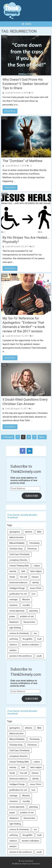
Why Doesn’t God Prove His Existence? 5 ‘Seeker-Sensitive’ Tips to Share (25, 84)
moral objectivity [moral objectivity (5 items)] (17, 611)
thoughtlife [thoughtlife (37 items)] (28, 639)
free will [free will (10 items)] (23, 577)
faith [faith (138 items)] (23, 571)
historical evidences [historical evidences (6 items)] (18, 583)
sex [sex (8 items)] (35, 633)
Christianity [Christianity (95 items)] (34, 543)
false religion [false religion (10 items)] (36, 571)
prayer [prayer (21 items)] (12, 616)
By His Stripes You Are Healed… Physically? (26, 240)
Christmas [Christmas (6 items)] (32, 549)
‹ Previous (8, 437)
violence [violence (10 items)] (13, 645)
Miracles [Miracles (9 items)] (26, 599)
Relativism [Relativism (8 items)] (14, 622)
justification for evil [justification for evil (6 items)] (18, 594)
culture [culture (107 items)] (37, 566)
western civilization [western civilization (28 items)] (30, 645)
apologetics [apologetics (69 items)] (15, 532)
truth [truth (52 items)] (39, 639)
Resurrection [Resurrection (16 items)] (29, 622)
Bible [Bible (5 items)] (39, 532)
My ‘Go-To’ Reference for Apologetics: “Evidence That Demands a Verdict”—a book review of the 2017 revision (24, 325)
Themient (35, 864)
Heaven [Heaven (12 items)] (35, 577)
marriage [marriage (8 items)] (13, 599)
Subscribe (32, 496)
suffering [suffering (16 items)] (14, 639)
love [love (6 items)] (33, 594)
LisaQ (8, 93)
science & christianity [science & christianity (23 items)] (19, 633)
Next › (42, 437)
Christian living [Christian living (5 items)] (16, 549)
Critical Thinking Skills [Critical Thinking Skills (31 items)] (19, 566)
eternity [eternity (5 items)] (13, 571)
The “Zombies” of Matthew (22, 161)
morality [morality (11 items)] (26, 605)
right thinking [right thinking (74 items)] (15, 628)
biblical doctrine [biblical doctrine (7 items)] (17, 537)
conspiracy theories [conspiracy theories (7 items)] (18, 560)
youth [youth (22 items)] (39, 656)
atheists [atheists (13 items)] (29, 532)
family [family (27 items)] (12, 577)
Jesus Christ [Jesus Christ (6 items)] (35, 588)
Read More (10, 111)
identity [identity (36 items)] (36, 583)
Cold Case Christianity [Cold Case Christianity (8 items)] (19, 554)
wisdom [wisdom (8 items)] (13, 650)
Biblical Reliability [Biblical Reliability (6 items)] (17, 543)
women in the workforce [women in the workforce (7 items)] (21, 656)
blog (4, 37)
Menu (27, 24)
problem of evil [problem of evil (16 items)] (27, 616)
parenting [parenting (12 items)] (33, 611)
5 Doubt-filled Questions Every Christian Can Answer (25, 402)
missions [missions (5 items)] (14, 605)
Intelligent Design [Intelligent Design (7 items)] (17, 588)
